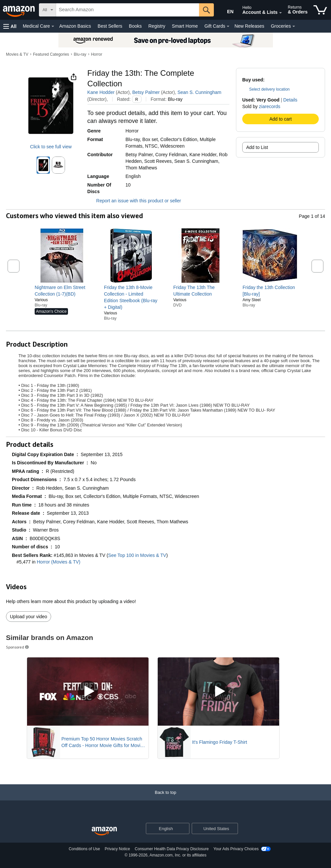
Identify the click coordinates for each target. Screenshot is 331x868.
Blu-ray (80, 54)
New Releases (249, 26)
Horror (97, 54)
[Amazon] (19, 10)
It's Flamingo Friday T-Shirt (220, 742)
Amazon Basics (75, 26)
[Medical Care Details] (53, 26)
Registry (157, 26)
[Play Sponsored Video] (88, 692)
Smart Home (185, 26)
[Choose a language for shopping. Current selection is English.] (164, 828)
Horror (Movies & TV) (59, 562)
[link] (62, 291)
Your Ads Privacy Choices (236, 849)
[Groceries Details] (294, 26)
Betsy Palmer (146, 92)
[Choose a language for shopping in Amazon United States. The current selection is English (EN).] (226, 10)
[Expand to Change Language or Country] (184, 829)
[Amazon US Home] (104, 831)
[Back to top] (165, 799)
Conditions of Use (84, 849)
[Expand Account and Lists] (281, 13)
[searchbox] (128, 10)
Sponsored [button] (18, 647)
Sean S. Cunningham (199, 92)
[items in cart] (320, 10)
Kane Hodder (101, 92)
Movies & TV (17, 54)
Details (290, 100)
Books (135, 26)
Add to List (257, 147)
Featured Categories (51, 54)
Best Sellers (110, 26)
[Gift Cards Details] (228, 26)
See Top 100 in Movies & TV (137, 555)
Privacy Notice (117, 849)
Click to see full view (51, 147)
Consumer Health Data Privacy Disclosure (172, 849)
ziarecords (270, 106)
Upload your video (29, 617)
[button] (10, 26)
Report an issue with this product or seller (134, 201)
